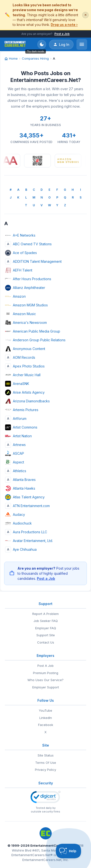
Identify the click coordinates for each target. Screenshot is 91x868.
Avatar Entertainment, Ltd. (29, 541)
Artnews (15, 445)
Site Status (46, 755)
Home (11, 59)
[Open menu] (82, 44)
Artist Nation (18, 436)
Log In (61, 44)
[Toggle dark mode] (42, 44)
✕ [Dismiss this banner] (86, 15)
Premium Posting (46, 673)
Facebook (46, 725)
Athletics (16, 471)
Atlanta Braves (20, 480)
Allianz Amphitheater (25, 288)
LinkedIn (46, 718)
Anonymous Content (25, 349)
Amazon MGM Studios (26, 305)
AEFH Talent (19, 270)
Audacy (15, 515)
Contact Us (46, 642)
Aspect (15, 462)
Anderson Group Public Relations (35, 340)
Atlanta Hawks (20, 488)
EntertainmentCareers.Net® (32, 855)
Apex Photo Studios (25, 366)
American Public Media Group (33, 331)
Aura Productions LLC (26, 532)
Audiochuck (18, 523)
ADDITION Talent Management (33, 262)
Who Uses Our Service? (45, 680)
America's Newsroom (26, 323)
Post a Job (62, 34)
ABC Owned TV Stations (28, 244)
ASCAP (15, 454)
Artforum (16, 419)
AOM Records (20, 358)
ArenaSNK (17, 384)
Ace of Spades (21, 253)
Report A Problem (45, 614)
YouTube (45, 710)
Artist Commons (21, 427)
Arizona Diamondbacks (27, 401)
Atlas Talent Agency (25, 497)
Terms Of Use (46, 763)
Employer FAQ (46, 628)
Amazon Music (21, 314)
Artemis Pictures (22, 410)
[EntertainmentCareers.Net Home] (15, 44)
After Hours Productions (28, 279)
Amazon (15, 296)
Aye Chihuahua (21, 549)
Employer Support (46, 687)
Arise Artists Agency (25, 392)
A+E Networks (20, 235)
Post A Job (45, 666)
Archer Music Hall (23, 375)
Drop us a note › (64, 25)
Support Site (46, 635)
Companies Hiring (35, 58)
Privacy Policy (45, 770)
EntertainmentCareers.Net (52, 845)
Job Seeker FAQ (46, 621)
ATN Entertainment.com (27, 506)
